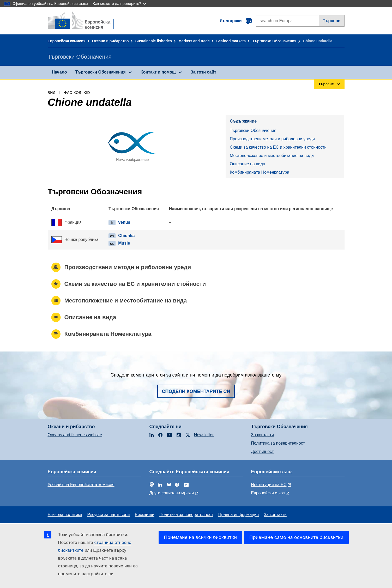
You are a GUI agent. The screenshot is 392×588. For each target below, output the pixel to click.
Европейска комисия (67, 41)
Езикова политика (65, 515)
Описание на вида (248, 164)
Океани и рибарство (110, 41)
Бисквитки (145, 515)
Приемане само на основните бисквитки (296, 537)
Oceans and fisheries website (75, 435)
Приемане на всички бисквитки (200, 537)
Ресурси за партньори (108, 515)
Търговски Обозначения (274, 41)
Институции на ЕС (269, 485)
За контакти (263, 435)
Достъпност (263, 451)
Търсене (331, 21)
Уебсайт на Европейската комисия (81, 485)
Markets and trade (194, 41)
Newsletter (204, 435)
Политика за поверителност (278, 443)
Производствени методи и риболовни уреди (272, 139)
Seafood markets (231, 41)
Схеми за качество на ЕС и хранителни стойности (278, 147)
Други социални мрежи (172, 493)
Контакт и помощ (158, 72)
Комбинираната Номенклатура (260, 172)
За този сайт (203, 72)
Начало (59, 72)
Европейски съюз (268, 493)
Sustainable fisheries (154, 41)
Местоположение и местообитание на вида (272, 156)
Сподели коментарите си (196, 391)
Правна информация (239, 515)
